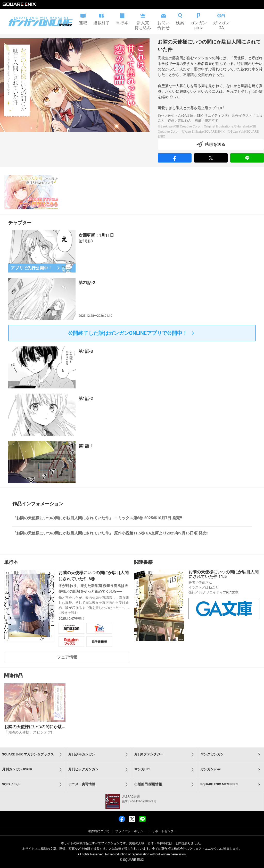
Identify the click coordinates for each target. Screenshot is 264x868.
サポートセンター (164, 831)
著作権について (99, 831)
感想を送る (211, 144)
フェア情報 (67, 657)
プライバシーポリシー (131, 831)
